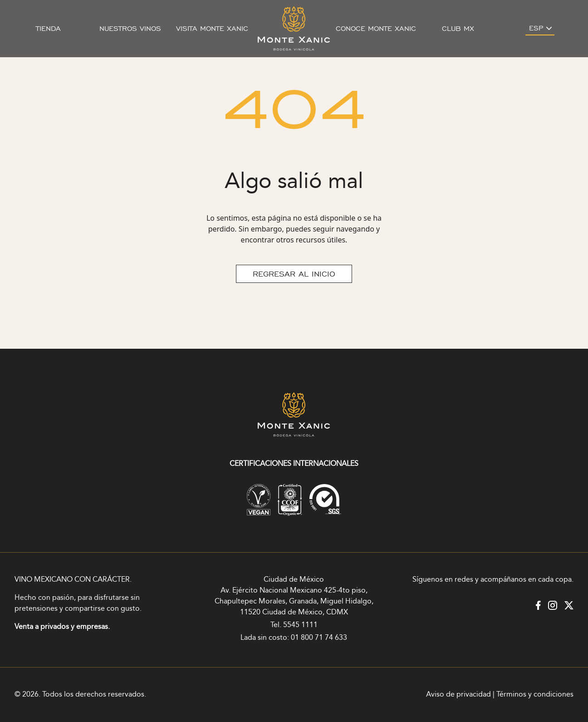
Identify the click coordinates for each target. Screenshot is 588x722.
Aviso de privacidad (458, 695)
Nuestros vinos (130, 29)
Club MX (458, 29)
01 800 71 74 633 (319, 638)
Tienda (48, 29)
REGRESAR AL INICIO (294, 274)
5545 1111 (300, 625)
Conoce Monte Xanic (376, 29)
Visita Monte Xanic (212, 29)
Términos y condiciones (535, 695)
